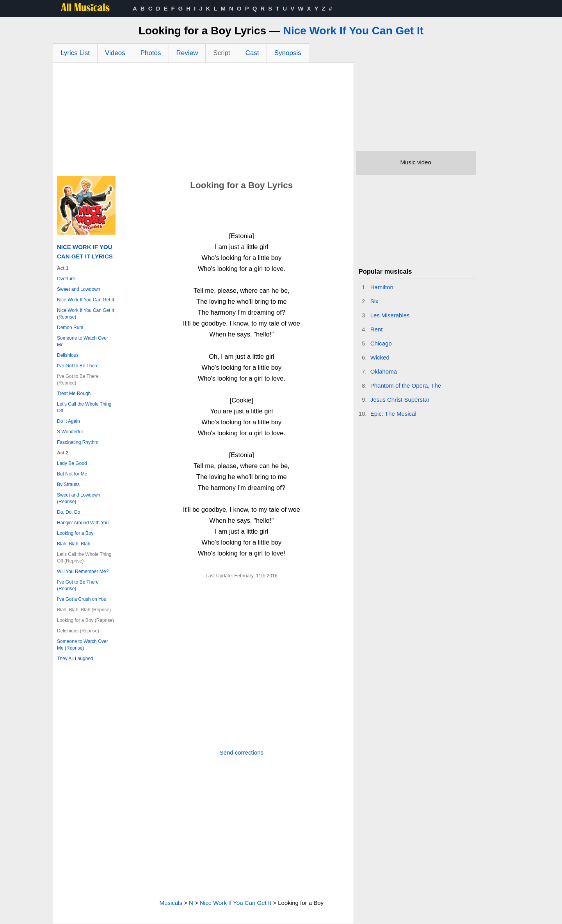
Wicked (380, 357)
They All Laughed (75, 659)
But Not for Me (72, 474)
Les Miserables (390, 315)
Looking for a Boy (75, 533)
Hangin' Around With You (83, 523)
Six (374, 301)
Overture (66, 279)
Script (221, 53)
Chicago (381, 343)
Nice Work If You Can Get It (353, 31)
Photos (151, 53)
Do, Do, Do (68, 512)
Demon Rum (70, 328)
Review (187, 53)
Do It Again (68, 421)
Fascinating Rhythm (78, 442)
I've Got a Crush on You (82, 599)
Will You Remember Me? (83, 571)
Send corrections (242, 752)
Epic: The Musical (393, 414)
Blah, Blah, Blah (74, 544)
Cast (252, 53)
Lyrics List (75, 53)
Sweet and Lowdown (79, 289)
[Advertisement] (203, 121)
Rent (377, 329)
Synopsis (288, 53)
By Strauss (68, 484)
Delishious (68, 355)
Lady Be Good (72, 463)
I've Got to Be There (78, 366)
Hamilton (382, 287)
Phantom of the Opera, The (406, 385)
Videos (115, 53)
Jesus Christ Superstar (400, 400)
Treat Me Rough (74, 393)
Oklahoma (384, 371)
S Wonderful (70, 432)
